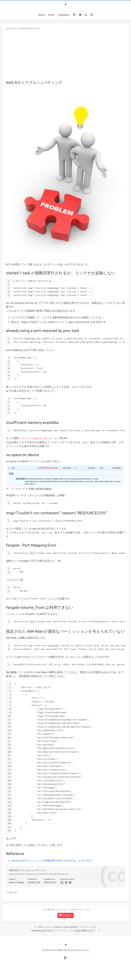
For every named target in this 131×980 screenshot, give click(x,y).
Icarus (86, 950)
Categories (64, 15)
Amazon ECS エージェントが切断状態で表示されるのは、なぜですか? (52, 861)
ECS (16, 892)
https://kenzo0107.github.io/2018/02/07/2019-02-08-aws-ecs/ (39, 874)
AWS (11, 892)
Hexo (78, 950)
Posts (51, 15)
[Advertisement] (65, 55)
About (41, 15)
